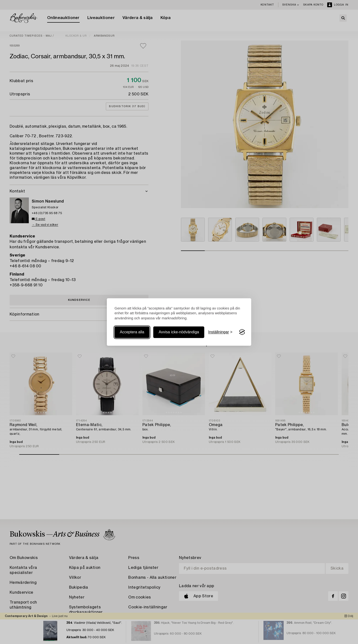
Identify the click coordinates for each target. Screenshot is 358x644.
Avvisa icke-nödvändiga (179, 332)
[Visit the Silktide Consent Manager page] (242, 332)
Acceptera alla (132, 332)
